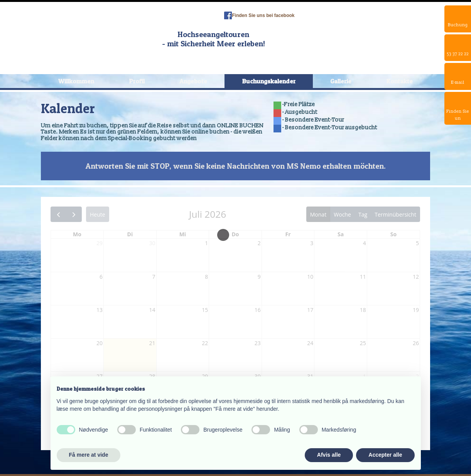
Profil (137, 81)
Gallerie (341, 81)
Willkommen (76, 81)
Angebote (193, 81)
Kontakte (400, 81)
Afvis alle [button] (329, 455)
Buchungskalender (269, 81)
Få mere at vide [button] (89, 455)
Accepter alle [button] (385, 455)
